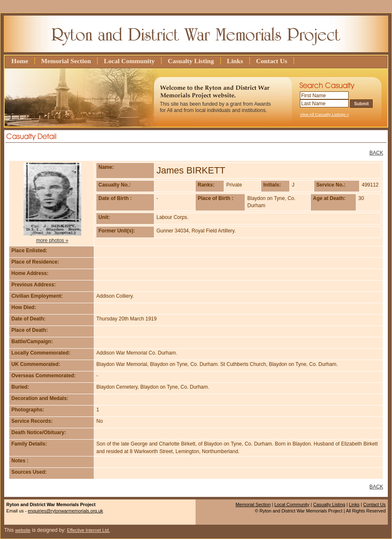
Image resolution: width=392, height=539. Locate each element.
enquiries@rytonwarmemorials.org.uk (65, 511)
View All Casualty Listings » (324, 114)
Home (20, 61)
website (23, 530)
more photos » (52, 240)
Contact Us (272, 61)
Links (235, 61)
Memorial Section (66, 61)
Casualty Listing (191, 61)
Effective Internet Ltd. (88, 530)
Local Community (129, 61)
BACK (376, 153)
